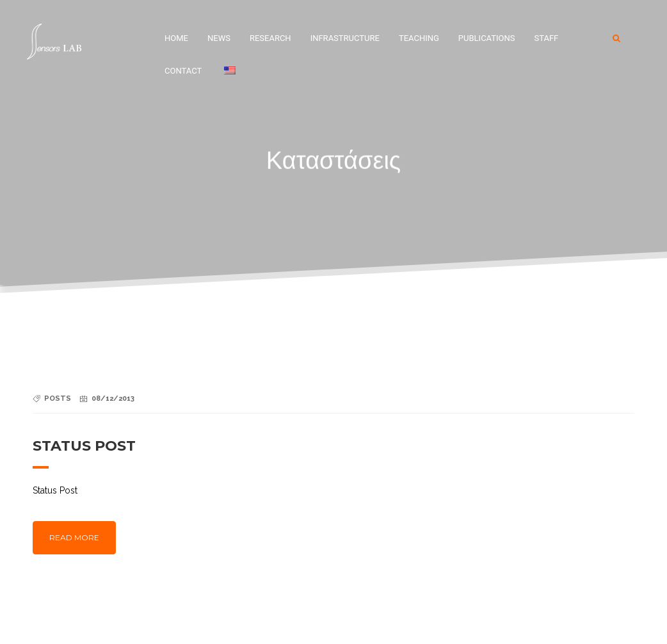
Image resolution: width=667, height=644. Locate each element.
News (219, 38)
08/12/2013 (113, 398)
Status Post (84, 446)
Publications (487, 38)
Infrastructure (345, 38)
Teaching (419, 38)
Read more (74, 537)
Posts (58, 398)
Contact (183, 71)
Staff (546, 38)
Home (176, 38)
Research (270, 38)
